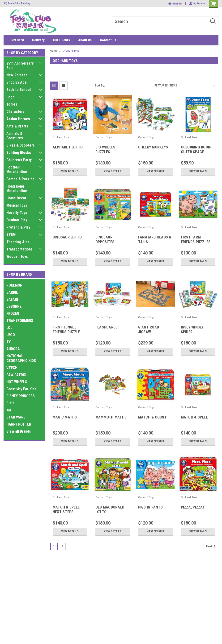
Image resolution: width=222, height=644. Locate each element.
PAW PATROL (17, 375)
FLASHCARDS (107, 327)
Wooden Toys (17, 256)
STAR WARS (16, 417)
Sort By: (100, 85)
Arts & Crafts (17, 126)
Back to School (19, 90)
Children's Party (19, 160)
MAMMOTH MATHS (111, 417)
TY (9, 342)
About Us (85, 40)
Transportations (19, 249)
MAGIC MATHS (65, 417)
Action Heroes (18, 119)
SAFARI (12, 299)
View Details (70, 171)
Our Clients (61, 40)
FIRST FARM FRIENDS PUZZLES (196, 240)
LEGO (11, 335)
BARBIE (12, 292)
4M (9, 410)
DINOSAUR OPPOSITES (105, 240)
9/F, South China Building (17, 3)
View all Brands (19, 431)
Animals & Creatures (15, 136)
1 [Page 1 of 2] (54, 546)
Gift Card (17, 40)
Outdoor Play (17, 220)
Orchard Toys (71, 51)
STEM (11, 235)
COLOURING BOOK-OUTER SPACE (196, 150)
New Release (17, 75)
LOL (9, 328)
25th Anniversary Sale (20, 66)
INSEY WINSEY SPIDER (192, 330)
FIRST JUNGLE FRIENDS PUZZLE (66, 330)
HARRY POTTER (19, 424)
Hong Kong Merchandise (17, 189)
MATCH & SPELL (194, 417)
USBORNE (14, 306)
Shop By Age (17, 82)
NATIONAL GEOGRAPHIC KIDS (21, 358)
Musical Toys (17, 205)
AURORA (13, 349)
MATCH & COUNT (152, 417)
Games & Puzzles (20, 179)
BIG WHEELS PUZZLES (105, 150)
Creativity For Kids (21, 389)
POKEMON (14, 285)
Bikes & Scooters (21, 145)
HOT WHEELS (17, 382)
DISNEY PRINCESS (21, 396)
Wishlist (175, 4)
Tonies (12, 104)
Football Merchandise (17, 169)
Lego (11, 97)
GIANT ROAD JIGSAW (149, 330)
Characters (15, 112)
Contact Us (108, 40)
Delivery (38, 40)
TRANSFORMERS (20, 321)
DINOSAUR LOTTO (67, 237)
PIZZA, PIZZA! (192, 507)
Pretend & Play (18, 227)
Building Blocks (19, 153)
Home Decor (16, 198)
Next (212, 546)
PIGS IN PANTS (150, 507)
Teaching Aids (18, 242)
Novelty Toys (17, 213)
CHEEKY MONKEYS (153, 147)
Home (54, 51)
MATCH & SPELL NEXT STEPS (66, 510)
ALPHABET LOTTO (68, 147)
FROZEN (13, 314)
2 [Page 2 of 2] (62, 546)
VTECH (12, 368)
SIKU (10, 403)
